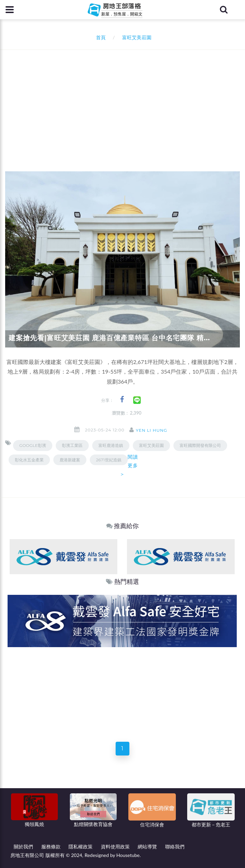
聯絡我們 (175, 846)
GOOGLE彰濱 (33, 445)
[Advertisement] (125, 101)
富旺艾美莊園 (151, 445)
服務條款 (51, 846)
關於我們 (23, 846)
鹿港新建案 (70, 460)
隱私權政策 (81, 846)
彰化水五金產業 (29, 460)
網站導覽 (147, 846)
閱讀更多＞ (129, 465)
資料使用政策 (115, 846)
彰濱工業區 (72, 445)
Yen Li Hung (152, 430)
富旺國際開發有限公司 (200, 445)
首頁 (100, 37)
